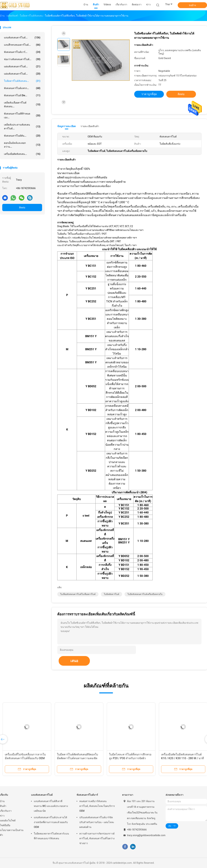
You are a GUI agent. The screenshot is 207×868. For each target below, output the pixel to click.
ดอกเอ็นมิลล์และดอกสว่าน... (22, 145)
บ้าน (2, 801)
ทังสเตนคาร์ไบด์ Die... (22, 95)
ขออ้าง (192, 5)
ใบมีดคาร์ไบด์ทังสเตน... (22, 81)
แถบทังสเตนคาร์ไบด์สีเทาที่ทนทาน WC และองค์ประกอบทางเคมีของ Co (51, 806)
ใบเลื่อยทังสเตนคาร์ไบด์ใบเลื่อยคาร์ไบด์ (78, 594)
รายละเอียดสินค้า (90, 126)
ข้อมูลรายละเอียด (66, 126)
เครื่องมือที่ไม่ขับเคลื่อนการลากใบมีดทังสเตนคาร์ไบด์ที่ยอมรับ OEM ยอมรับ (25, 758)
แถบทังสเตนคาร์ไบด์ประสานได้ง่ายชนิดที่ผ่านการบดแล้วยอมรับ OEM (51, 822)
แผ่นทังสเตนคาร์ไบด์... (22, 66)
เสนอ (74, 661)
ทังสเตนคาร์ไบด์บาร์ (87, 795)
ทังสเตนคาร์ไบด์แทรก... (22, 88)
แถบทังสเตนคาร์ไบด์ (42, 795)
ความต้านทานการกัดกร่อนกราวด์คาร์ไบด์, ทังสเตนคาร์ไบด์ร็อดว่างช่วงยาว (97, 838)
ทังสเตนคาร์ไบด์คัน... (22, 136)
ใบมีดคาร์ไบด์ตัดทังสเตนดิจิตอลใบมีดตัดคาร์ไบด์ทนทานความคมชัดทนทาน (77, 758)
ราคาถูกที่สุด (149, 94)
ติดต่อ (22, 207)
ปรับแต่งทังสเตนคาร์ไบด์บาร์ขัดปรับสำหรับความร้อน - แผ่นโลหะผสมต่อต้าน (97, 822)
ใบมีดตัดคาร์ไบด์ (112, 594)
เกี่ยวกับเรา (6, 811)
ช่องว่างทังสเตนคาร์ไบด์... (22, 59)
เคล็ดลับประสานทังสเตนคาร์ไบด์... (22, 127)
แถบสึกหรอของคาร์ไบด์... (22, 45)
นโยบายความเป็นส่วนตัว (12, 833)
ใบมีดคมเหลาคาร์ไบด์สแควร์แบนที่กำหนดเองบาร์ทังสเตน (51, 836)
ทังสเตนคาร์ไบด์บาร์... (22, 52)
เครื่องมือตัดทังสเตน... (22, 154)
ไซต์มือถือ (5, 825)
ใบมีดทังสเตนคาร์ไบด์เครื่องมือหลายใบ (145, 594)
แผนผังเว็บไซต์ (8, 820)
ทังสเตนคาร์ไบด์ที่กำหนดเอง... (22, 116)
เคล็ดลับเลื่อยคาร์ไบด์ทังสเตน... (22, 105)
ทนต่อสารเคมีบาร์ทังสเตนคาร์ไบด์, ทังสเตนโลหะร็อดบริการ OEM (97, 806)
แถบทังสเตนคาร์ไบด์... (22, 38)
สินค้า (3, 806)
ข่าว (2, 816)
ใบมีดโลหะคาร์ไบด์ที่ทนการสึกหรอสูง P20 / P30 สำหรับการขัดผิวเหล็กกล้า (130, 758)
